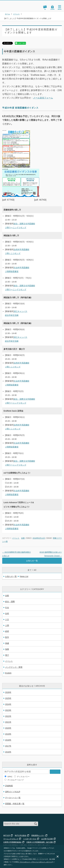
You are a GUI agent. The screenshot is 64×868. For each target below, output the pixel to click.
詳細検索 (9, 786)
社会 (7, 608)
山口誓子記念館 (47, 839)
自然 (7, 614)
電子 (7, 655)
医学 (7, 637)
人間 (7, 625)
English (8, 673)
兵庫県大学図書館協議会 (12, 842)
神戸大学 (7, 835)
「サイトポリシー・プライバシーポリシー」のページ (35, 862)
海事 (7, 649)
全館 (23, 538)
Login (52, 8)
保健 (7, 643)
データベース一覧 (13, 798)
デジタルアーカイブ (16, 780)
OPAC (10, 777)
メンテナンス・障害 (14, 667)
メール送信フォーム (43, 98)
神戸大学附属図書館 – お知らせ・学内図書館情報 (15, 5)
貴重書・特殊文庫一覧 (15, 804)
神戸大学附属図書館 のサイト (12, 8)
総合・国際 (10, 602)
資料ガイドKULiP (13, 792)
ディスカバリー (23, 777)
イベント (16, 538)
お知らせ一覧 (32, 561)
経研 (7, 631)
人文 (7, 619)
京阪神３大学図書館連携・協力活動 (40, 842)
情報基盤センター (38, 835)
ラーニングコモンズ (11, 839)
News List (24, 576)
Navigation (60, 8)
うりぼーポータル (30, 839)
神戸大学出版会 (21, 835)
